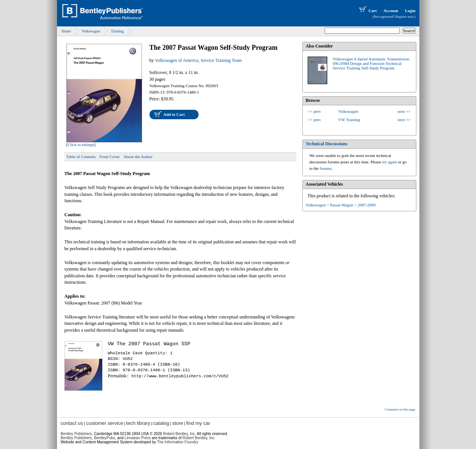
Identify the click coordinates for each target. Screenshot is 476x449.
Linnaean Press (138, 438)
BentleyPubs (105, 438)
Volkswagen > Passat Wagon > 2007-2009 (341, 205)
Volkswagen (91, 31)
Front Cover (110, 157)
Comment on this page (400, 409)
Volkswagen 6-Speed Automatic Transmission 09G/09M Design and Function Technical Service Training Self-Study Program (371, 63)
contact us (72, 423)
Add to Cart (174, 114)
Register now (405, 17)
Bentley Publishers (76, 434)
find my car (198, 423)
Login (410, 11)
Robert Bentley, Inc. (199, 438)
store (178, 423)
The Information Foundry (178, 442)
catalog (161, 423)
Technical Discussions (327, 144)
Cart (367, 11)
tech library (138, 423)
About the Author (138, 157)
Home (66, 31)
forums (326, 168)
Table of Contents (81, 157)
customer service (105, 423)
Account (391, 11)
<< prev (315, 111)
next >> (404, 111)
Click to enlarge (81, 145)
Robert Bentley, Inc (179, 434)
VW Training (349, 120)
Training (117, 31)
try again (390, 162)
